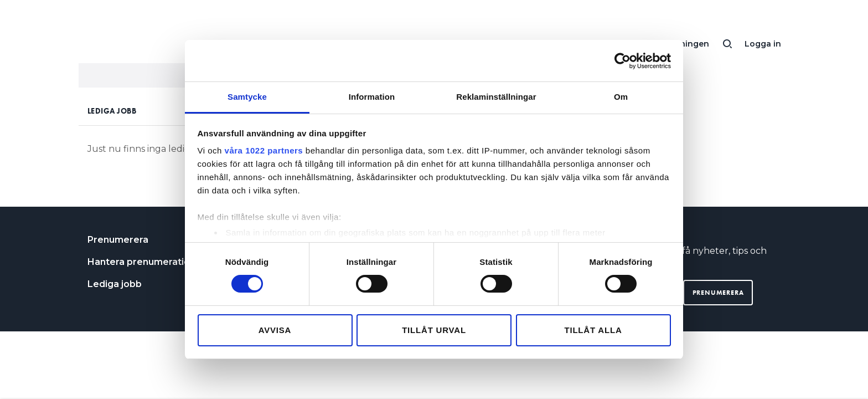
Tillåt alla (593, 330)
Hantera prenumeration (141, 262)
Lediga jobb (115, 284)
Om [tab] (621, 97)
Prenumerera (118, 240)
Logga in (763, 44)
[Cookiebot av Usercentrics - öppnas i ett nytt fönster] (622, 61)
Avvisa (275, 330)
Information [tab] (372, 97)
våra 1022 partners (264, 150)
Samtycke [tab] (247, 97)
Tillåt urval (434, 330)
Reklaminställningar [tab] (496, 97)
